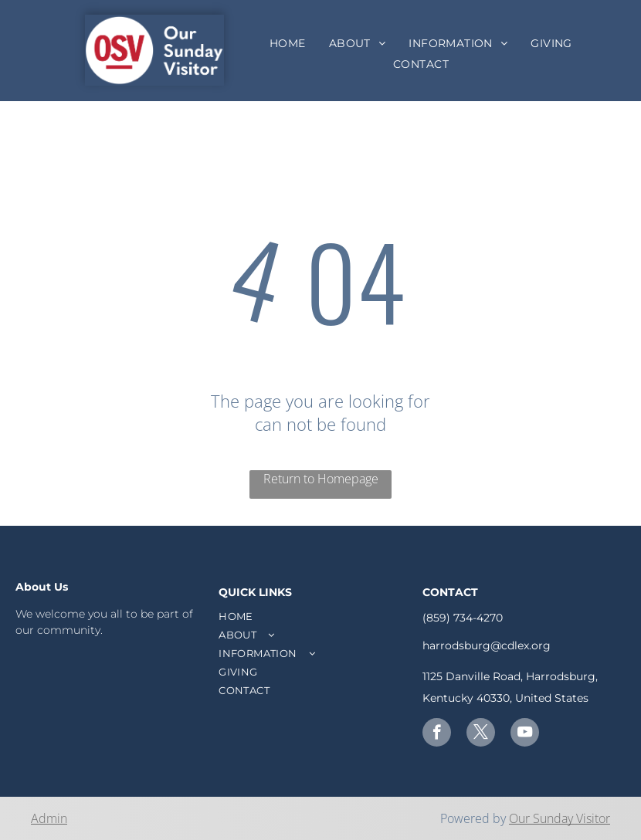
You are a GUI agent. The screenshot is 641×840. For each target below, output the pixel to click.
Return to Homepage (321, 479)
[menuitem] (288, 43)
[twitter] (481, 734)
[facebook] (437, 734)
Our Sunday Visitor (560, 818)
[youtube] (525, 734)
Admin (49, 818)
